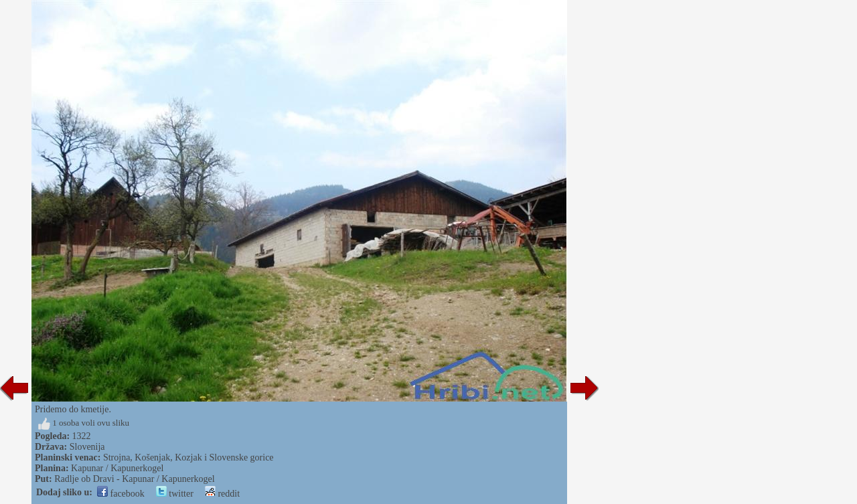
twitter (175, 494)
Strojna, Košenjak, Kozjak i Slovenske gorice (188, 457)
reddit (222, 494)
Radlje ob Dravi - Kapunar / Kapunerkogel (134, 479)
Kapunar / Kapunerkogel (117, 468)
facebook (121, 494)
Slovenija (87, 447)
